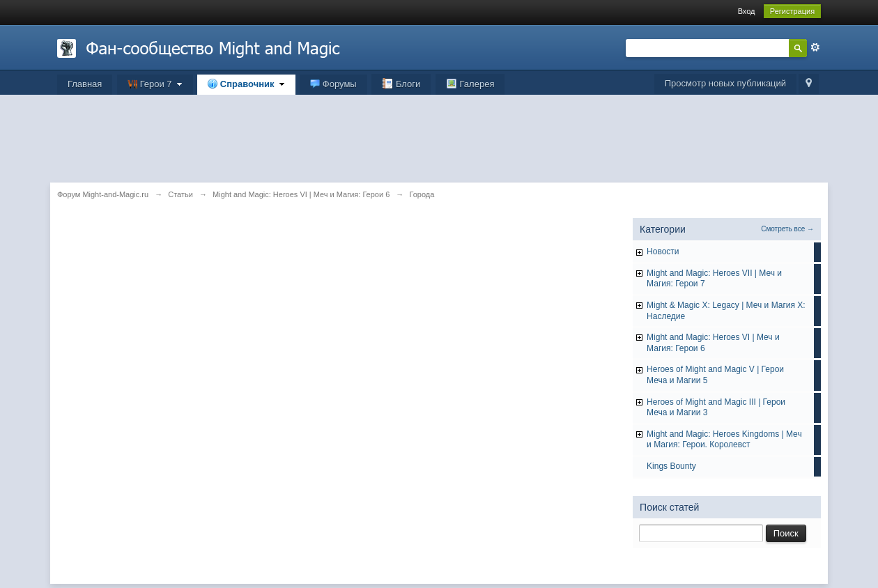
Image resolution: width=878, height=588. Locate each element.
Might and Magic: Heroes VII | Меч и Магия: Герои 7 (714, 279)
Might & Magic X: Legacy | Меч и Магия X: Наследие (726, 311)
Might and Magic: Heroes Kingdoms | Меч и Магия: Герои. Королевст (724, 440)
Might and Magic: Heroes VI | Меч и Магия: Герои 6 (713, 343)
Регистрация (792, 11)
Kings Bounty (671, 466)
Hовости (663, 252)
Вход (747, 11)
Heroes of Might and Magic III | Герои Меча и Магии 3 (716, 408)
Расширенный (815, 47)
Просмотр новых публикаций (725, 83)
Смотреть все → (787, 229)
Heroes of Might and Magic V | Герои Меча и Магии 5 (715, 375)
